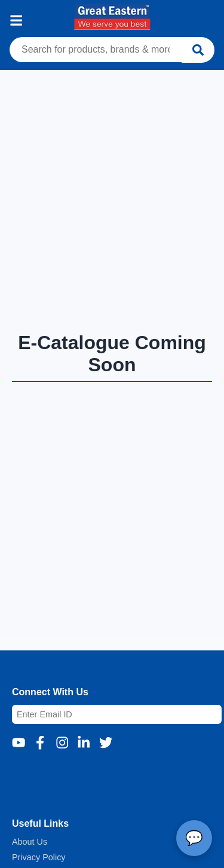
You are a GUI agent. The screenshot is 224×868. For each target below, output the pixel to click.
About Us (30, 842)
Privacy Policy (39, 857)
